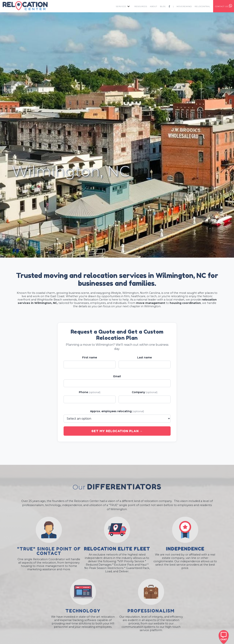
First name (90, 357)
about (154, 6)
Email (117, 376)
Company (145, 392)
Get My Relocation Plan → (117, 431)
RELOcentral (202, 6)
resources (141, 6)
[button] (122, 6)
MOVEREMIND (184, 6)
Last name (145, 357)
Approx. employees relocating (117, 411)
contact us (224, 6)
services (121, 6)
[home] (25, 6)
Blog (163, 6)
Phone (90, 392)
